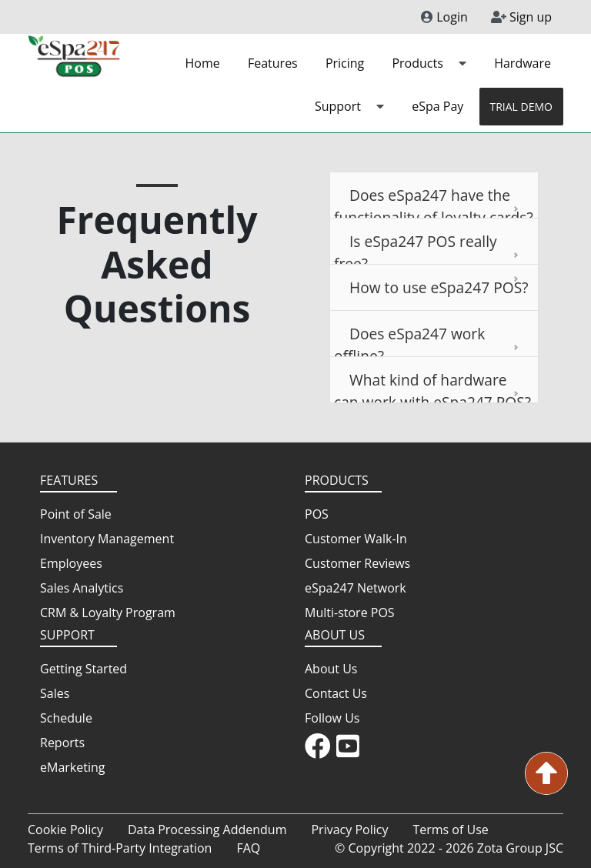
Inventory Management (107, 539)
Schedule (66, 718)
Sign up (521, 17)
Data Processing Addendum (207, 830)
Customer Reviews (357, 563)
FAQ (248, 848)
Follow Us (332, 718)
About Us (331, 669)
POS (317, 514)
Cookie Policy (65, 830)
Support (349, 106)
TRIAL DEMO (521, 107)
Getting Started (83, 669)
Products (429, 63)
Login (444, 17)
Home (203, 63)
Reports (62, 743)
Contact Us (336, 693)
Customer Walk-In (356, 539)
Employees (71, 563)
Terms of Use (450, 830)
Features (273, 63)
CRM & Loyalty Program (108, 613)
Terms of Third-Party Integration (120, 848)
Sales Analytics (82, 588)
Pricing (345, 63)
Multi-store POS (350, 613)
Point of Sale (76, 514)
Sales (55, 693)
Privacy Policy (349, 830)
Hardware (523, 63)
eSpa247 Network (356, 588)
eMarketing (72, 767)
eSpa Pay (437, 106)
